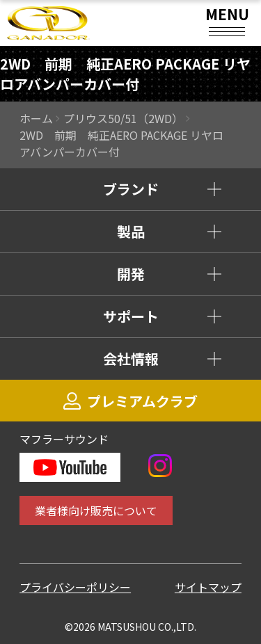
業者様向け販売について (96, 510)
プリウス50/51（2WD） (123, 118)
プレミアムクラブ (130, 401)
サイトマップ (208, 587)
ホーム (36, 118)
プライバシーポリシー (75, 587)
